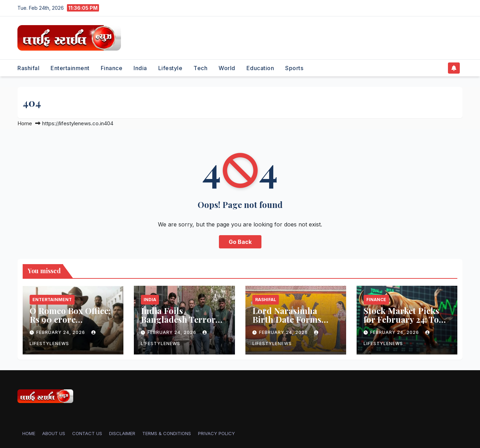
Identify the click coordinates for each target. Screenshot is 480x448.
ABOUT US (54, 433)
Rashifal (28, 68)
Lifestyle (170, 68)
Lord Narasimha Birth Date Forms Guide (287, 319)
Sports (294, 68)
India (140, 68)
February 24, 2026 (61, 332)
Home (25, 123)
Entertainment (70, 68)
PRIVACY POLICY (216, 433)
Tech (200, 68)
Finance (112, 68)
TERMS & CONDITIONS (167, 433)
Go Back (240, 242)
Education (260, 68)
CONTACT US (87, 433)
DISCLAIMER (122, 433)
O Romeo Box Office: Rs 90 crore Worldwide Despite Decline (70, 324)
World (227, 68)
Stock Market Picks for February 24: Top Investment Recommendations (404, 324)
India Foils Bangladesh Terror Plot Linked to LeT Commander (178, 324)
